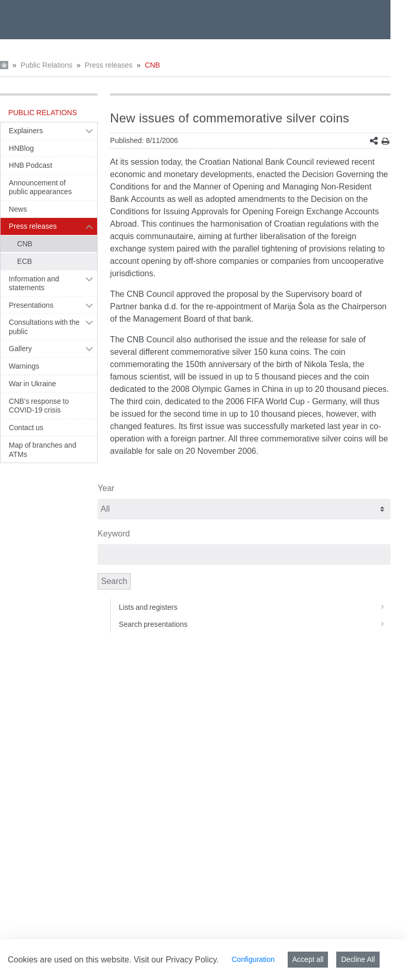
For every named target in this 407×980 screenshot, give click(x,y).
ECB (25, 261)
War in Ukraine (33, 384)
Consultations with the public (44, 327)
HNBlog (21, 148)
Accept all (308, 959)
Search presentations (255, 624)
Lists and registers (255, 607)
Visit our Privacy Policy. (176, 960)
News (18, 209)
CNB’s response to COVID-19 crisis (39, 406)
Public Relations (46, 65)
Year (106, 488)
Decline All (358, 959)
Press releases (109, 65)
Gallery (20, 349)
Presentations (31, 305)
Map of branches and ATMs (43, 450)
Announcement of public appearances (40, 187)
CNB (152, 65)
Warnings (24, 366)
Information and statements (34, 283)
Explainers (26, 131)
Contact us (26, 428)
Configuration (253, 959)
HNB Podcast (30, 165)
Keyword (114, 534)
